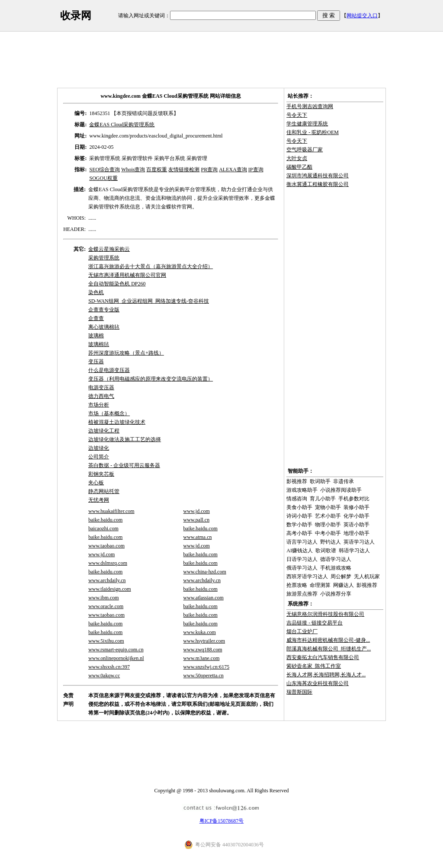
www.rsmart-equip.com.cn (116, 650)
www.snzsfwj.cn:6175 (207, 667)
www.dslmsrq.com (108, 563)
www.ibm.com (104, 598)
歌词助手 (320, 481)
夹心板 (96, 483)
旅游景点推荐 (302, 594)
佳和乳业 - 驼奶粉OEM (313, 132)
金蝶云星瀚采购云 (109, 249)
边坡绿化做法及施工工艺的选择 (125, 439)
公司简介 (99, 457)
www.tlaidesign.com (110, 589)
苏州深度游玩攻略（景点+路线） (126, 353)
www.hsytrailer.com (204, 641)
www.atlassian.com (204, 598)
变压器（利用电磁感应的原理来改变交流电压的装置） (151, 379)
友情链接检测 (184, 170)
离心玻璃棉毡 (104, 327)
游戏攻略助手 (302, 490)
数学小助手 (299, 525)
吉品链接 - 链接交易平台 (315, 623)
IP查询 (256, 170)
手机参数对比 (354, 499)
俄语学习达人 (302, 568)
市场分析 (99, 405)
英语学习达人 (359, 542)
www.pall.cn (197, 520)
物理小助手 (328, 525)
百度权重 (157, 170)
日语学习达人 (302, 559)
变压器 (96, 362)
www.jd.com (197, 511)
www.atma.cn (198, 537)
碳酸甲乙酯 (299, 167)
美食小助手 (299, 507)
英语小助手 (356, 525)
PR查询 (209, 170)
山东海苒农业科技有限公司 (318, 683)
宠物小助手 (328, 507)
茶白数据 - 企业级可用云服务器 (124, 465)
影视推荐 (297, 481)
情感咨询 (297, 499)
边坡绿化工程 (104, 431)
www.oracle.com (106, 606)
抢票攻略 (297, 585)
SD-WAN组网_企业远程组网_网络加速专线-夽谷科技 (149, 301)
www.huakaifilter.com (111, 511)
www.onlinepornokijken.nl (116, 658)
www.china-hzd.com (205, 572)
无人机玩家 (367, 577)
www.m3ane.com (202, 658)
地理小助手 (356, 533)
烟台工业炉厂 (302, 631)
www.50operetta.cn (204, 676)
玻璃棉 (96, 336)
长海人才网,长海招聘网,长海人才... (326, 675)
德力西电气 (101, 396)
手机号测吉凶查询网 (310, 106)
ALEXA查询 (233, 170)
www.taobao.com (106, 546)
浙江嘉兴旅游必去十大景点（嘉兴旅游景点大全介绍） (151, 266)
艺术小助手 (328, 516)
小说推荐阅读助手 (341, 490)
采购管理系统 (104, 258)
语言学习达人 (302, 542)
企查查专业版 (104, 310)
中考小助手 (328, 533)
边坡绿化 (99, 448)
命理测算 (320, 585)
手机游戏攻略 (336, 568)
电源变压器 (101, 388)
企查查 (96, 318)
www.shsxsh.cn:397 (109, 667)
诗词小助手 (299, 516)
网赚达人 (343, 585)
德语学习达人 (336, 559)
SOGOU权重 (103, 178)
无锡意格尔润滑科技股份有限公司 (325, 614)
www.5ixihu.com (106, 641)
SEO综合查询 (104, 170)
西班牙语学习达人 (307, 577)
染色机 (96, 292)
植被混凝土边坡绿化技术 (117, 422)
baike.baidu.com (105, 520)
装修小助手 (356, 507)
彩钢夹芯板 (101, 474)
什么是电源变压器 (109, 370)
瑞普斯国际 (299, 692)
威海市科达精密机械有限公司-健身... (328, 640)
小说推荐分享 (336, 594)
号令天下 (297, 115)
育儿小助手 (323, 499)
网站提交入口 (362, 16)
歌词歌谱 (326, 551)
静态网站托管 (104, 491)
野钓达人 (331, 542)
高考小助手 (299, 533)
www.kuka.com (200, 632)
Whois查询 (133, 170)
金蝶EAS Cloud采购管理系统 (122, 125)
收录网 (76, 16)
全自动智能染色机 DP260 (117, 284)
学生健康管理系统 (307, 124)
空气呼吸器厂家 (305, 150)
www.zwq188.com (203, 650)
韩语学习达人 (354, 551)
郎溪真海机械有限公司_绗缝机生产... (329, 649)
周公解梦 (341, 577)
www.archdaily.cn (107, 580)
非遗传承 (343, 481)
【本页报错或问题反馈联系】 (145, 113)
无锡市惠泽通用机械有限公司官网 (127, 275)
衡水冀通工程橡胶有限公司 (318, 184)
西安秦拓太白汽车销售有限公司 (323, 657)
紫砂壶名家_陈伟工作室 (314, 666)
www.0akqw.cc (104, 676)
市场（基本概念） (109, 413)
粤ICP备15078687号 (222, 821)
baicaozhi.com (103, 528)
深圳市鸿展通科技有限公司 (318, 176)
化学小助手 (356, 516)
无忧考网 (99, 500)
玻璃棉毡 (99, 344)
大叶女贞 (297, 158)
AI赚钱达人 (300, 551)
